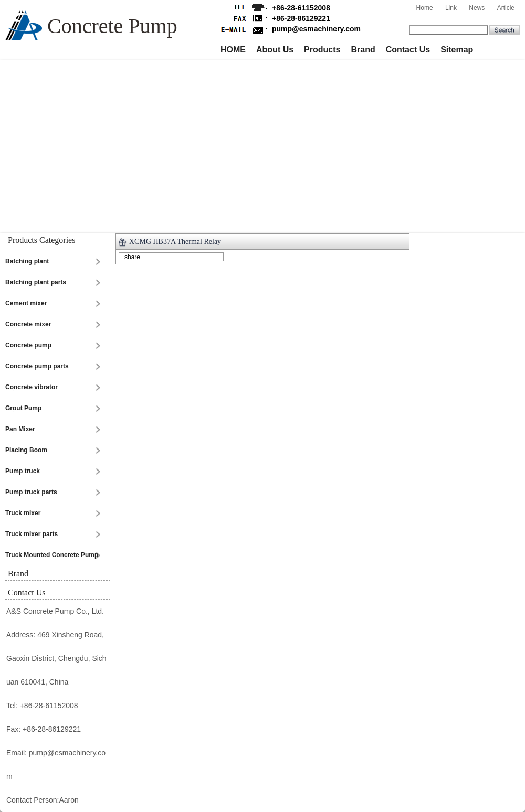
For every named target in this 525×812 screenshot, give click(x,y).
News (477, 8)
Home (425, 8)
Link (451, 8)
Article (506, 8)
